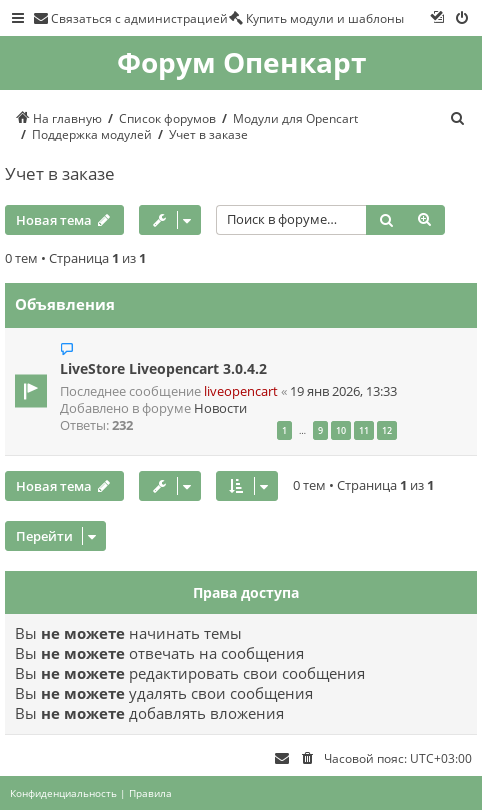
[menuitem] (130, 18)
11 (364, 430)
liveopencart (241, 391)
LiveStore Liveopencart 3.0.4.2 (163, 368)
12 (387, 430)
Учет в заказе (60, 173)
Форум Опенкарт (241, 63)
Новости (220, 408)
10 (341, 430)
